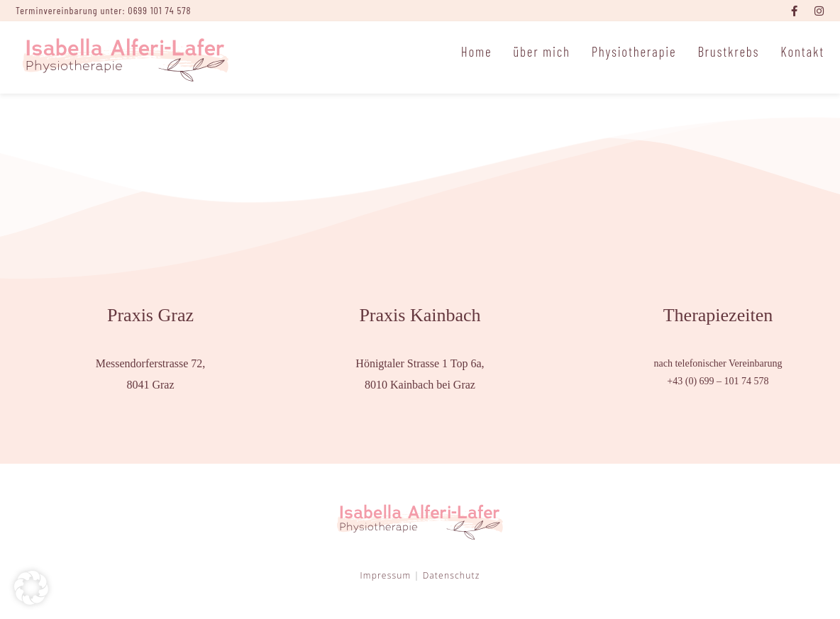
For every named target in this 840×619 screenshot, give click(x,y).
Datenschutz (452, 575)
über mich (541, 51)
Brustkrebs (728, 51)
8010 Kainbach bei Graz (420, 385)
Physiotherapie (634, 51)
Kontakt (802, 51)
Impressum (386, 575)
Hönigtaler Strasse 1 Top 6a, (420, 363)
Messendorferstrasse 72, (151, 363)
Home (477, 51)
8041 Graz (150, 385)
